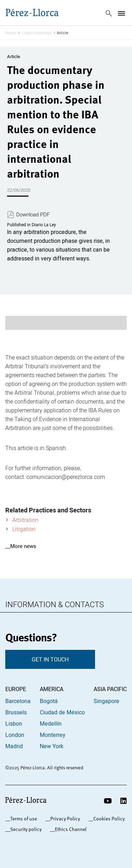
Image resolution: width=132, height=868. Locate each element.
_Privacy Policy (64, 818)
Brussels (16, 712)
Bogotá (49, 701)
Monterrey (53, 735)
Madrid (14, 746)
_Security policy (25, 829)
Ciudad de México (62, 712)
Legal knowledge (37, 33)
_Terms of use (22, 818)
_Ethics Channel (70, 829)
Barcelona (18, 701)
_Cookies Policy (108, 818)
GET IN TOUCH (50, 659)
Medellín (51, 724)
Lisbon (14, 724)
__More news (21, 546)
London (15, 735)
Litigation (24, 529)
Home (11, 33)
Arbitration (25, 520)
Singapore (106, 701)
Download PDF (33, 215)
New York (52, 746)
